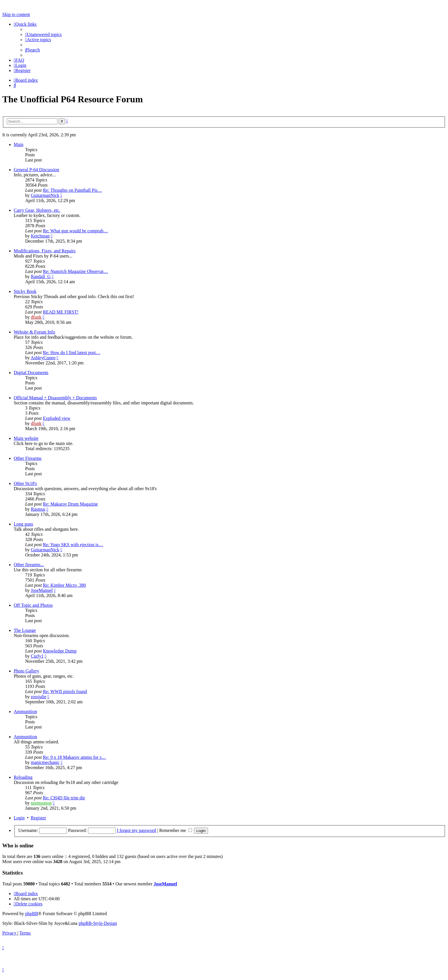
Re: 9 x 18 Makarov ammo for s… (74, 757)
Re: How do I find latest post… (72, 353)
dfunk (36, 317)
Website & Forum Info (34, 332)
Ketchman (40, 236)
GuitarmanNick (45, 195)
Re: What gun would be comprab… (75, 231)
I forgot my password (136, 830)
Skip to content (16, 14)
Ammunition (25, 711)
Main (19, 144)
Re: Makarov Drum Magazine (70, 504)
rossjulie (39, 697)
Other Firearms (28, 458)
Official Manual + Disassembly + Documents (55, 398)
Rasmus (38, 509)
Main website (26, 438)
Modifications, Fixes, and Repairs (45, 251)
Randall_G (41, 277)
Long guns (23, 524)
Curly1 (37, 656)
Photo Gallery (26, 671)
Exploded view (57, 418)
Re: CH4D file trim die (64, 798)
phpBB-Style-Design (98, 923)
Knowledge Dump (60, 651)
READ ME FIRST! (61, 312)
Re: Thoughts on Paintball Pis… (72, 190)
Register (38, 818)
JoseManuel (42, 590)
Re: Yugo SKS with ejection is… (73, 545)
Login (19, 818)
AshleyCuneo (43, 358)
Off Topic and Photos (33, 605)
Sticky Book (25, 291)
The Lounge (25, 630)
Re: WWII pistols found (65, 691)
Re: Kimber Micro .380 (64, 585)
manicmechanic (45, 762)
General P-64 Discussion (36, 170)
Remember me (176, 830)
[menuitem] (43, 34)
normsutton (41, 803)
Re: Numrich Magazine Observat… (75, 271)
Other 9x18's (25, 483)
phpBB (32, 914)
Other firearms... (29, 565)
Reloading (23, 777)
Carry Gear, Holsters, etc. (37, 210)
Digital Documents (31, 373)
